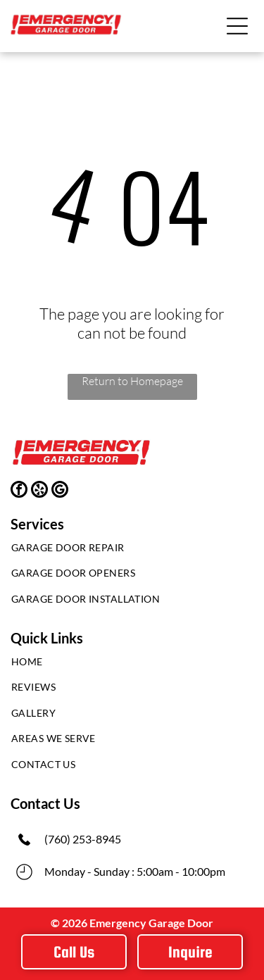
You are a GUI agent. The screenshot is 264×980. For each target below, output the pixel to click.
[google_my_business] (60, 491)
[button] (237, 26)
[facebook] (19, 491)
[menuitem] (132, 551)
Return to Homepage (132, 381)
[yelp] (39, 491)
